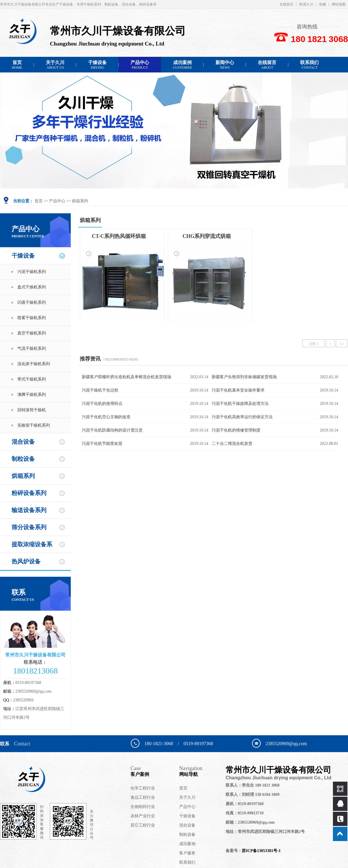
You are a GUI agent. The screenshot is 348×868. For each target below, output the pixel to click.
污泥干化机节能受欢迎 (102, 444)
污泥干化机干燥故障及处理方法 (240, 404)
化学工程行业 (143, 788)
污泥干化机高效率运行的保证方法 (242, 417)
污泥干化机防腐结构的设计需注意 (112, 430)
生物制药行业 (143, 807)
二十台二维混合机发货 (232, 444)
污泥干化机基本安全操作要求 (238, 390)
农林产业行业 (143, 816)
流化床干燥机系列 (34, 364)
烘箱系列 (80, 201)
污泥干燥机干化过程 (100, 390)
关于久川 (55, 65)
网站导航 (202, 771)
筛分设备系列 (29, 527)
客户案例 (155, 771)
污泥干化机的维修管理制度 (236, 430)
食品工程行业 (143, 797)
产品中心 (140, 65)
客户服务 (187, 853)
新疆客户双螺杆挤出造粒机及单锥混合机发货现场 (126, 377)
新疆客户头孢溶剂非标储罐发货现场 (244, 377)
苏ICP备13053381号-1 (261, 851)
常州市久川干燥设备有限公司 (284, 773)
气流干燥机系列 (32, 349)
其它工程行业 (143, 825)
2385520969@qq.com (33, 691)
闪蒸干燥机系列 (32, 302)
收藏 (322, 4)
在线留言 (287, 4)
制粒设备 (23, 459)
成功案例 (182, 65)
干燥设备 (97, 65)
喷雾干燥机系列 (32, 318)
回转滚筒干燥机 (32, 410)
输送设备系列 (29, 510)
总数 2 (314, 344)
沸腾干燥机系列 (32, 395)
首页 (17, 65)
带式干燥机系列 (32, 379)
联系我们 (309, 65)
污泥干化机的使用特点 (102, 404)
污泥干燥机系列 (32, 272)
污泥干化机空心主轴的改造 (106, 417)
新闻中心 (225, 65)
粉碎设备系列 (29, 493)
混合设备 (23, 442)
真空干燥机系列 (32, 333)
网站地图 (339, 4)
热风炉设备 (26, 561)
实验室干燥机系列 (34, 425)
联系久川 (306, 4)
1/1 (341, 344)
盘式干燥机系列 (32, 287)
